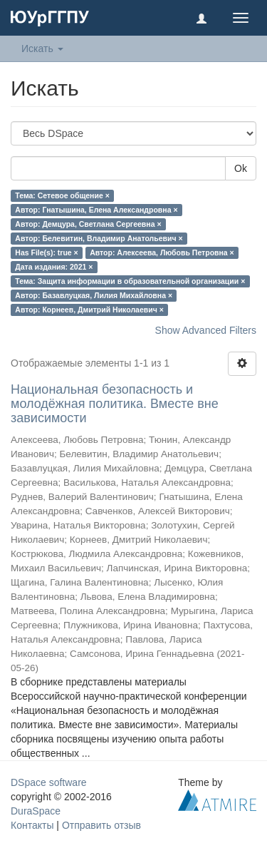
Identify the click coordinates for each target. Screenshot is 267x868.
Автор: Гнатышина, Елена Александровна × (96, 210)
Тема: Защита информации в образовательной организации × (130, 281)
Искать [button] (42, 48)
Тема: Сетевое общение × (62, 195)
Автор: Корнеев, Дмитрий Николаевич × (89, 310)
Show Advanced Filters (206, 330)
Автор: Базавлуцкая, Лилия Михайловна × (94, 295)
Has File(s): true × (46, 252)
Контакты (32, 825)
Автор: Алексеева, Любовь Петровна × (162, 252)
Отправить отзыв (101, 825)
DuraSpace (36, 811)
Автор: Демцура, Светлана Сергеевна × (88, 224)
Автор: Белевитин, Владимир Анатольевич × (99, 238)
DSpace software (49, 782)
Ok (241, 168)
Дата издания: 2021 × (54, 267)
